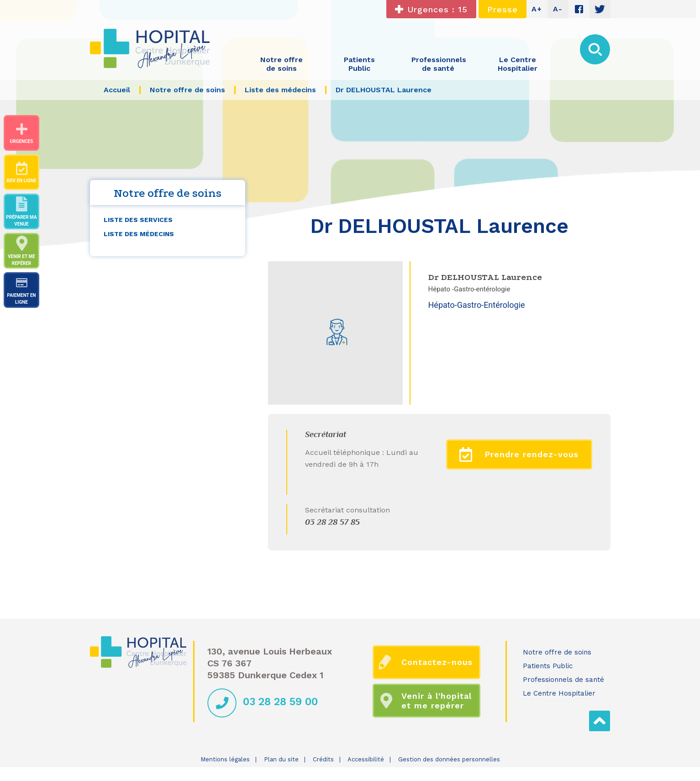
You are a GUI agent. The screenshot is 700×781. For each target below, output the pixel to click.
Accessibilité (366, 759)
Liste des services (138, 220)
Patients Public (548, 666)
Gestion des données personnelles (449, 759)
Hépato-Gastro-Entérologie (477, 305)
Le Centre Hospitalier (559, 693)
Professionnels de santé (563, 680)
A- (558, 9)
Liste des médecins (139, 234)
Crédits (323, 759)
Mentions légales (225, 759)
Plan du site (281, 759)
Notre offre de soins (557, 652)
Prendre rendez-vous (519, 454)
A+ (537, 9)
